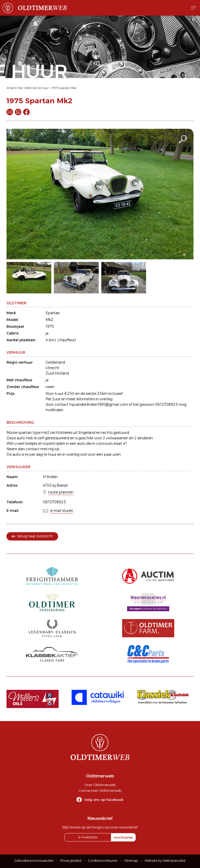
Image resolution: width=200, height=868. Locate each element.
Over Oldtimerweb (100, 785)
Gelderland (55, 362)
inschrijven (123, 837)
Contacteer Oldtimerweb (100, 790)
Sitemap (131, 861)
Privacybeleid (71, 861)
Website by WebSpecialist (165, 861)
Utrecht (52, 368)
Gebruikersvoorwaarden (34, 861)
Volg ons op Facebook (104, 800)
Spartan (53, 313)
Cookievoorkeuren (103, 861)
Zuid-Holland (57, 373)
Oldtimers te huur (36, 88)
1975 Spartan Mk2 (64, 88)
